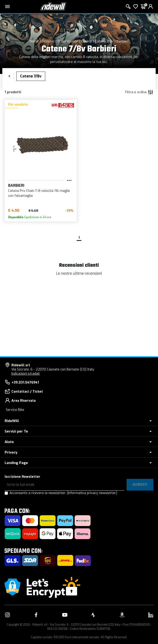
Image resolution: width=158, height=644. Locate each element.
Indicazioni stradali (26, 374)
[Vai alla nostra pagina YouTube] (65, 615)
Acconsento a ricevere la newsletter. (63, 493)
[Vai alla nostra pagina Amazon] (122, 615)
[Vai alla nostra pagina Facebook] (36, 615)
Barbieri (122, 41)
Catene (87, 41)
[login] (151, 7)
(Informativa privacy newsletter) (92, 493)
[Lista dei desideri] (136, 7)
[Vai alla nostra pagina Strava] (93, 615)
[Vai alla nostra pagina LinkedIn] (151, 615)
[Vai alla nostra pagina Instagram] (7, 615)
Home (34, 41)
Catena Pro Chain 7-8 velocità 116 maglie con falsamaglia (39, 193)
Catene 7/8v (104, 41)
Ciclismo (48, 41)
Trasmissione (68, 41)
